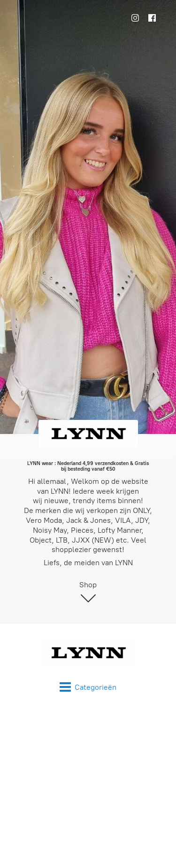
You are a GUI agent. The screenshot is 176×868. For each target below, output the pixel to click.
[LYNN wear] (88, 653)
